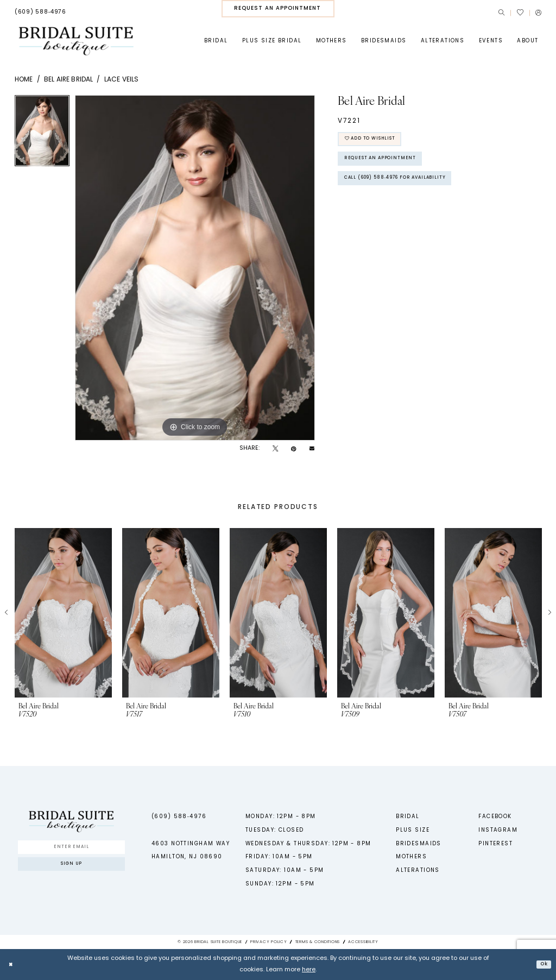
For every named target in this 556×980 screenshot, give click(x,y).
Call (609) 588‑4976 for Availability (410, 189)
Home (24, 80)
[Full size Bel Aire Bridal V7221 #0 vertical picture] (195, 268)
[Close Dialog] (12, 964)
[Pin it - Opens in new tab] (293, 449)
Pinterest (495, 844)
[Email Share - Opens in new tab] (312, 449)
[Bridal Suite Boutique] (76, 41)
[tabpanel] (42, 133)
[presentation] (63, 613)
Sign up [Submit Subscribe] (72, 869)
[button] (538, 13)
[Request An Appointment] (278, 9)
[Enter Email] (71, 849)
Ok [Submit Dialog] (542, 964)
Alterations (418, 871)
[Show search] (501, 13)
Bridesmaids (419, 844)
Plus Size (413, 830)
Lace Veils (122, 80)
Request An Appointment (389, 165)
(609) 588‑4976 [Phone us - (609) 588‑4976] (179, 817)
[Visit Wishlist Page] (520, 12)
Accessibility (363, 942)
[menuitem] (40, 12)
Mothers (411, 857)
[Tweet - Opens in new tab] (275, 449)
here (309, 970)
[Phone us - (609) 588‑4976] (40, 12)
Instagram (498, 830)
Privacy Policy (269, 942)
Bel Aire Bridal (68, 80)
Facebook (495, 817)
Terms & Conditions (318, 942)
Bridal (408, 817)
